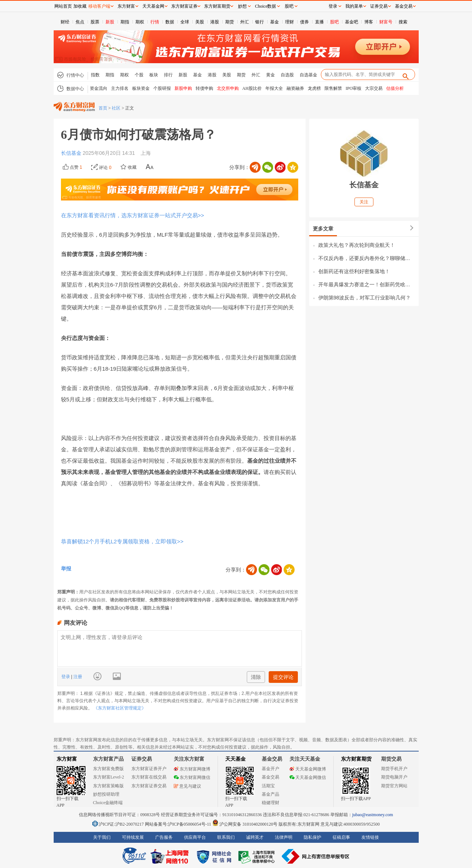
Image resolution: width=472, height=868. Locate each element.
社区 (116, 108)
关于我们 (102, 837)
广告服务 (164, 837)
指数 (95, 75)
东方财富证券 (184, 6)
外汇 (245, 22)
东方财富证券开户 (149, 769)
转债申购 (204, 88)
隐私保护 (312, 837)
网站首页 (63, 6)
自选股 (287, 75)
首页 (103, 108)
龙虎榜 (314, 88)
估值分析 (395, 88)
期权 (140, 22)
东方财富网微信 (192, 777)
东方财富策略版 (108, 786)
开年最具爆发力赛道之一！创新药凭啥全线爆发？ (367, 284)
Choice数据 (266, 6)
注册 (77, 677)
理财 (289, 22)
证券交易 (379, 6)
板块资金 (141, 88)
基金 (275, 22)
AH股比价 (252, 88)
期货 (230, 22)
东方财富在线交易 (149, 777)
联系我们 (226, 837)
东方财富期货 (356, 759)
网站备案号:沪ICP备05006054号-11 (179, 824)
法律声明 (284, 837)
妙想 (242, 6)
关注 (364, 202)
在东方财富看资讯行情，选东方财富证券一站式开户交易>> (133, 215)
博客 (369, 22)
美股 (200, 22)
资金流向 (99, 88)
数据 (170, 22)
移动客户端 (99, 6)
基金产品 (270, 794)
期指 (125, 22)
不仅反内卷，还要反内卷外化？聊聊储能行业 (367, 258)
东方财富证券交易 (149, 786)
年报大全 (274, 88)
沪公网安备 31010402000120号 (245, 824)
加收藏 (80, 6)
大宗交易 (374, 88)
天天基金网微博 (308, 769)
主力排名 (120, 88)
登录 (66, 677)
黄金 (270, 75)
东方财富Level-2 (109, 777)
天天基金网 (153, 6)
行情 (155, 22)
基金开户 (270, 769)
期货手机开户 (394, 769)
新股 (110, 22)
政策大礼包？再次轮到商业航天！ (357, 245)
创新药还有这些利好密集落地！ (354, 271)
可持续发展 (133, 837)
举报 (66, 569)
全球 (185, 22)
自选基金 (308, 75)
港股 (215, 22)
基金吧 (352, 22)
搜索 (403, 22)
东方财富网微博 (192, 769)
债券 (304, 22)
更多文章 (323, 229)
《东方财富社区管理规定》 (120, 708)
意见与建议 (187, 786)
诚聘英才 (255, 837)
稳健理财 (270, 803)
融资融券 (295, 88)
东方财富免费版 (108, 769)
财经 (65, 22)
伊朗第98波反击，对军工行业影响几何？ (365, 298)
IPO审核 (354, 88)
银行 (260, 22)
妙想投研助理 (106, 794)
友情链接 (370, 837)
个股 (139, 75)
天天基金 (235, 759)
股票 (95, 22)
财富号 (386, 22)
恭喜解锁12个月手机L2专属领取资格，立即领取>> (122, 541)
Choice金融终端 (108, 803)
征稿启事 (341, 837)
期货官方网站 (394, 786)
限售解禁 (333, 88)
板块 (154, 75)
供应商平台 (195, 837)
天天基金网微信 (308, 777)
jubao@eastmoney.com (373, 815)
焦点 (80, 22)
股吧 (334, 22)
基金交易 (270, 777)
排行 (168, 75)
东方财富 (67, 759)
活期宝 (268, 786)
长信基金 (72, 153)
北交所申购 (228, 88)
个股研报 (162, 88)
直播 (319, 22)
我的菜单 (354, 6)
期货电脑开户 (394, 777)
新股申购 (183, 88)
